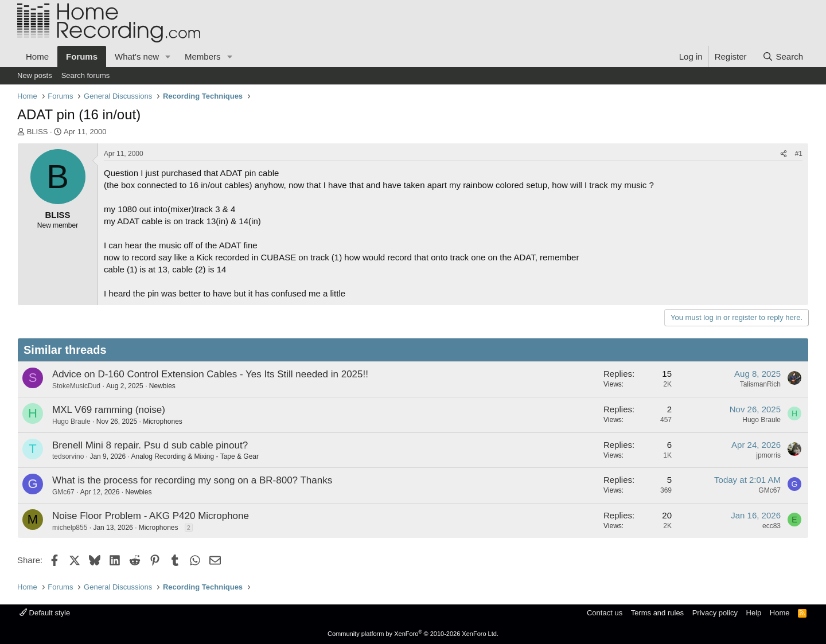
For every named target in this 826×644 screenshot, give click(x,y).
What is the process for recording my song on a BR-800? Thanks (192, 480)
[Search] (783, 56)
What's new (137, 56)
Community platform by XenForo (413, 634)
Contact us (605, 613)
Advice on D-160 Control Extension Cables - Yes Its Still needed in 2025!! (210, 374)
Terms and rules (657, 613)
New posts (35, 75)
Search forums (86, 75)
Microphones (163, 421)
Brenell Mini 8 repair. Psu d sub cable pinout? (150, 445)
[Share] (784, 154)
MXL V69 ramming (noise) (109, 410)
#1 (799, 154)
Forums (82, 56)
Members (203, 56)
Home (37, 56)
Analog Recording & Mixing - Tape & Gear (195, 456)
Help (754, 613)
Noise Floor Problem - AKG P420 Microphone (151, 516)
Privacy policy (715, 613)
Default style (45, 613)
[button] (168, 56)
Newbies (162, 386)
